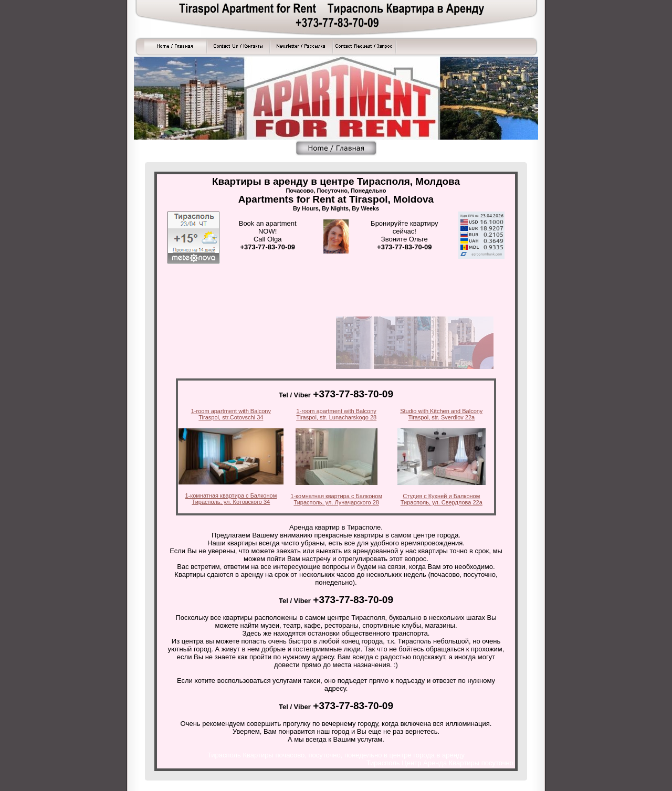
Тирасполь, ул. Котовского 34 (231, 502)
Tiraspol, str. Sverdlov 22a (441, 417)
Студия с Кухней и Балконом (441, 496)
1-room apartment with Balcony (231, 411)
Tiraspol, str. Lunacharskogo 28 (336, 417)
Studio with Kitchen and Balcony (441, 411)
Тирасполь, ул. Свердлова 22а (442, 502)
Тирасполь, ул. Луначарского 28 (336, 502)
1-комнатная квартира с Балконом (231, 495)
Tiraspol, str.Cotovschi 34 (231, 417)
